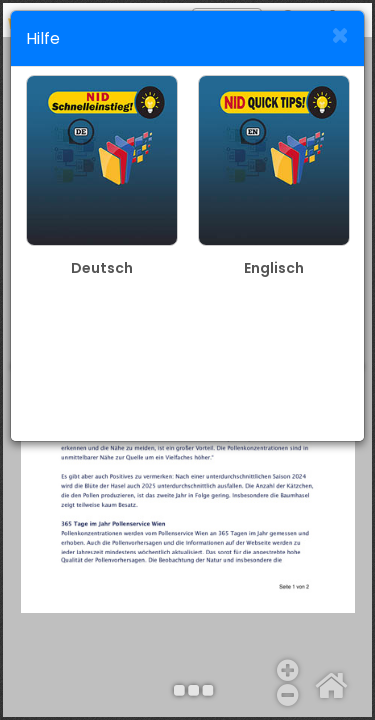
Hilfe (43, 38)
